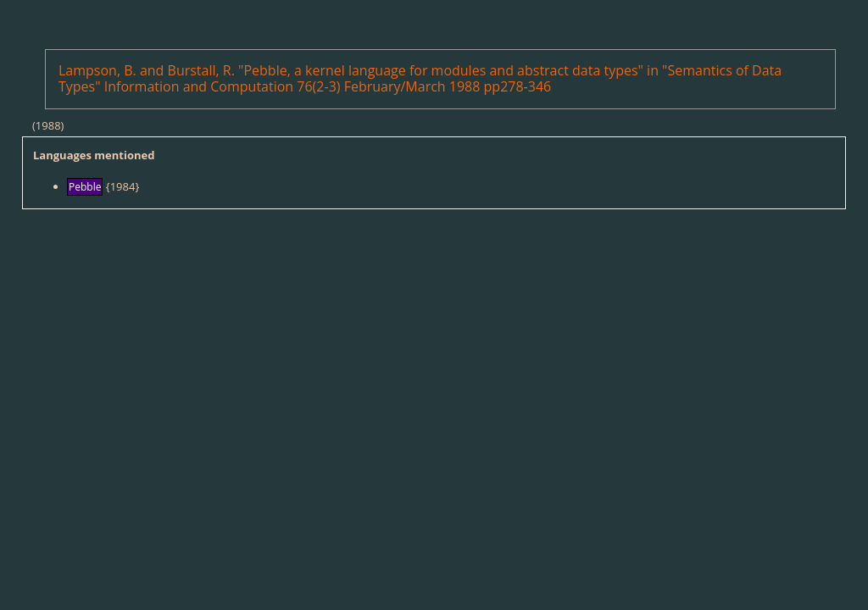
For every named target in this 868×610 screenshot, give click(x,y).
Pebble (85, 187)
